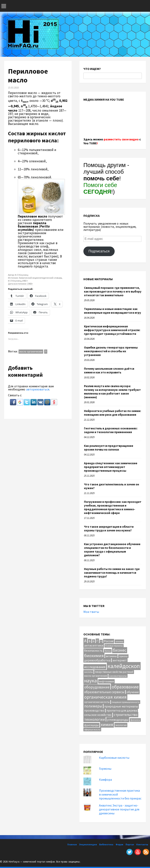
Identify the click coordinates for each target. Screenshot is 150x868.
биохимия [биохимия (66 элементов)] (94, 656)
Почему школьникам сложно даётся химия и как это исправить (109, 370)
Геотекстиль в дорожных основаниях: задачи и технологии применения (111, 430)
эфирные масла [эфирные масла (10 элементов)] (92, 729)
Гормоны (105, 769)
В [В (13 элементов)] (94, 641)
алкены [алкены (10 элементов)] (119, 641)
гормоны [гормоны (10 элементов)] (123, 656)
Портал (130, 844)
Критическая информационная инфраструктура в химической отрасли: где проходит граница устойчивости (112, 330)
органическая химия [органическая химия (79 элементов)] (105, 697)
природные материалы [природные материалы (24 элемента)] (121, 706)
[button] (13, 404)
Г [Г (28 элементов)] (97, 641)
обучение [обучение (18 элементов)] (133, 692)
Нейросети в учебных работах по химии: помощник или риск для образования (112, 413)
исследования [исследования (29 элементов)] (95, 667)
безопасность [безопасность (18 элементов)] (93, 651)
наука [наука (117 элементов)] (91, 681)
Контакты (142, 844)
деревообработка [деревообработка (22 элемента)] (97, 660)
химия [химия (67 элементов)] (107, 724)
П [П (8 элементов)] (101, 642)
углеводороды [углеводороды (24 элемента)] (118, 720)
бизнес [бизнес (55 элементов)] (120, 650)
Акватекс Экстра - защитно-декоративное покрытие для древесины (119, 809)
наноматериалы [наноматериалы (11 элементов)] (118, 676)
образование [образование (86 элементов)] (125, 687)
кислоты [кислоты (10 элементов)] (88, 672)
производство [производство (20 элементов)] (94, 710)
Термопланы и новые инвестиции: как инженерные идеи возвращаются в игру (112, 311)
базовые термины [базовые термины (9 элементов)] (114, 646)
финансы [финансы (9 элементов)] (135, 720)
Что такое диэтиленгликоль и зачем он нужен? (112, 486)
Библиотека (106, 844)
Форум (119, 844)
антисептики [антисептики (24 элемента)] (94, 645)
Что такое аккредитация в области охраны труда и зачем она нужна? (109, 528)
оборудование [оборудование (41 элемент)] (97, 687)
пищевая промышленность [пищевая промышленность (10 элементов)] (126, 702)
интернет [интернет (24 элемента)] (120, 660)
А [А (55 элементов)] (85, 641)
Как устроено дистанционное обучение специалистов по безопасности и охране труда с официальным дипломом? (112, 550)
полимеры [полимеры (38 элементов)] (93, 706)
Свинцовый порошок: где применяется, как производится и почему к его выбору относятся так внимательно (113, 291)
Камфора (105, 779)
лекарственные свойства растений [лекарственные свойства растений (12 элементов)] (114, 672)
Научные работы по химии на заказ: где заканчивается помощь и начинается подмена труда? (112, 573)
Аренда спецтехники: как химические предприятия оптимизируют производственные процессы (111, 467)
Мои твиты (91, 612)
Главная (72, 844)
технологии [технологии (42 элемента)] (95, 719)
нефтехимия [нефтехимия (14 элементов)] (106, 681)
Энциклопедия (88, 844)
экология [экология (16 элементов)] (121, 725)
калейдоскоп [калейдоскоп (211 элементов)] (124, 666)
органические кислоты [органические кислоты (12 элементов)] (97, 702)
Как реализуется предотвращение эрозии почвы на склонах (109, 448)
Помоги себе (100, 188)
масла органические (31, 352)
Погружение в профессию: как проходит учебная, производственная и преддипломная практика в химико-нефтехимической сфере (113, 507)
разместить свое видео (121, 139)
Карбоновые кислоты (114, 758)
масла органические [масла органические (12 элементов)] (96, 676)
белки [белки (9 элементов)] (108, 651)
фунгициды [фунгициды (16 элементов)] (91, 725)
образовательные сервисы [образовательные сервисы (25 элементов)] (104, 692)
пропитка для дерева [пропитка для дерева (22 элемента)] (122, 710)
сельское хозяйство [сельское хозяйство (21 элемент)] (98, 715)
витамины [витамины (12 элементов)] (111, 656)
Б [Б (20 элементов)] (90, 641)
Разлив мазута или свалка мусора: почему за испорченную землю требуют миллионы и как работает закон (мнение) (112, 392)
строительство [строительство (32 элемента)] (126, 715)
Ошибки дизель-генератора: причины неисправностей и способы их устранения (111, 351)
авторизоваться (38, 389)
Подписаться (99, 251)
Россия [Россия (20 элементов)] (109, 641)
